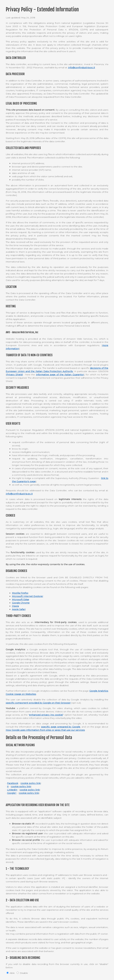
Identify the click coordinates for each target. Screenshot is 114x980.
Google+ (12, 793)
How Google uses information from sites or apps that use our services (45, 730)
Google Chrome (21, 603)
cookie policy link (31, 783)
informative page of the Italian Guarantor (60, 375)
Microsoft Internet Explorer (28, 596)
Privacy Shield (14, 375)
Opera (15, 606)
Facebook (13, 783)
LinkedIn (12, 790)
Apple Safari (19, 609)
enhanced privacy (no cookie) (46, 715)
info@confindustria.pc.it (82, 68)
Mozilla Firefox (20, 593)
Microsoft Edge (21, 600)
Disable (22, 973)
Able (11, 973)
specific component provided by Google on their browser (38, 703)
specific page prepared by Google (61, 727)
